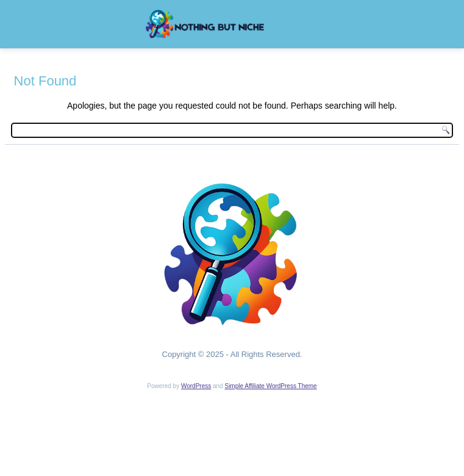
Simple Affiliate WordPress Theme (270, 386)
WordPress (196, 386)
